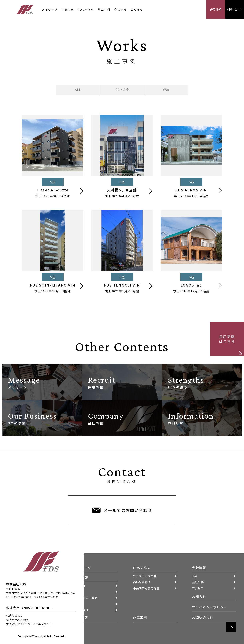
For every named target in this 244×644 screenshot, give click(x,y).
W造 (166, 90)
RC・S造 (122, 90)
